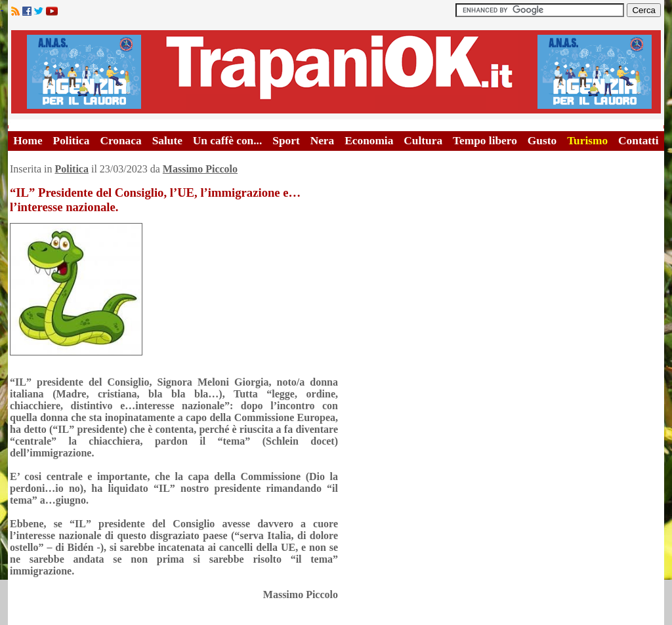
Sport (286, 141)
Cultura (423, 141)
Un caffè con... (227, 141)
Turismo (587, 141)
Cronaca (120, 141)
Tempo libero (485, 141)
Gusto (542, 141)
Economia (369, 141)
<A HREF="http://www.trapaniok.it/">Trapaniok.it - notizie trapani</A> (336, 72)
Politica (72, 141)
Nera (323, 141)
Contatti (639, 141)
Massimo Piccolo (200, 169)
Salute (167, 141)
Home (28, 141)
